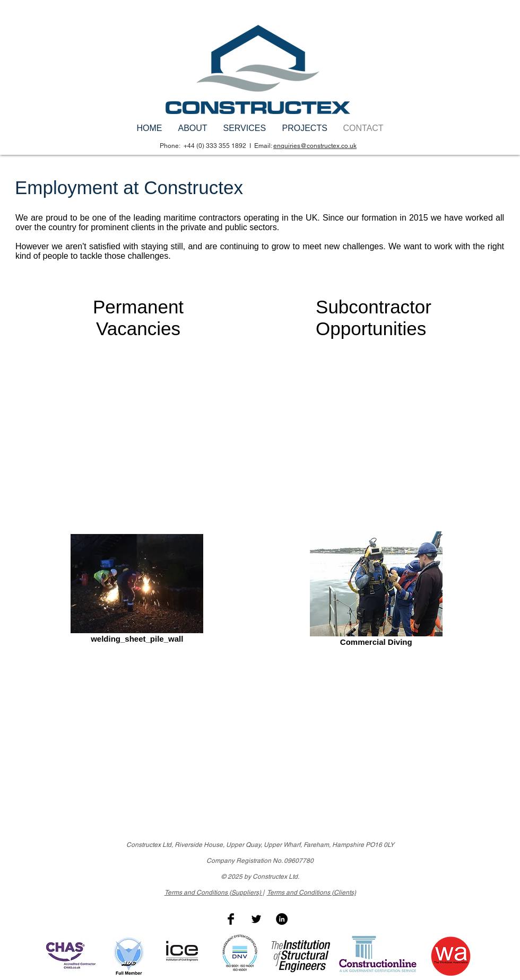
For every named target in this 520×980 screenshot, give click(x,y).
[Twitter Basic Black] (256, 919)
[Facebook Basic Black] (231, 919)
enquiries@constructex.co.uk (315, 146)
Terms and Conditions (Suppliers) (214, 892)
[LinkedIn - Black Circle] (282, 919)
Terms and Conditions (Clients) (311, 892)
